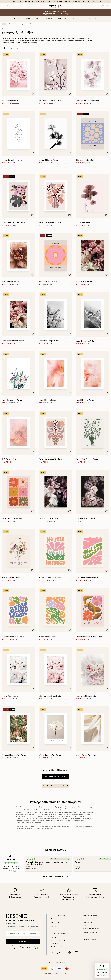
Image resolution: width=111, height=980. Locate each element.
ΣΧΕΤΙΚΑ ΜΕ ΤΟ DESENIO (60, 915)
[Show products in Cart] (108, 6)
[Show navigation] (3, 6)
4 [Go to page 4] (59, 786)
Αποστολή (23, 941)
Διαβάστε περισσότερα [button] (10, 48)
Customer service (90, 919)
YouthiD (54, 937)
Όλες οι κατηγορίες (22, 19)
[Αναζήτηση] (8, 6)
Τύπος (53, 919)
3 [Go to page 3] (55, 786)
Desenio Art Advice (90, 915)
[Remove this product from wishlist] (32, 94)
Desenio (62, 974)
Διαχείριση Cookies (90, 940)
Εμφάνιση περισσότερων (55, 776)
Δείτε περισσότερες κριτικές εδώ (55, 877)
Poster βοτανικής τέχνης (17, 24)
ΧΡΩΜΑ (38, 19)
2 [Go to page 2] (51, 786)
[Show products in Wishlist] (103, 6)
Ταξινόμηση (92, 19)
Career (54, 926)
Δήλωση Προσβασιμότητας (60, 934)
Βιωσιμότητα (55, 930)
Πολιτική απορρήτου (90, 932)
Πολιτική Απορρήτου (34, 948)
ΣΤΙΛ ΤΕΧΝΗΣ (77, 19)
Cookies (86, 936)
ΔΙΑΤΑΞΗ (50, 19)
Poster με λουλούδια (35, 24)
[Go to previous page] (44, 786)
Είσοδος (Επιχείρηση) (58, 947)
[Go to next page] (68, 786)
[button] (102, 970)
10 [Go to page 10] (64, 786)
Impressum (55, 922)
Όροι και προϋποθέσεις (91, 929)
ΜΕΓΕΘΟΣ (62, 19)
